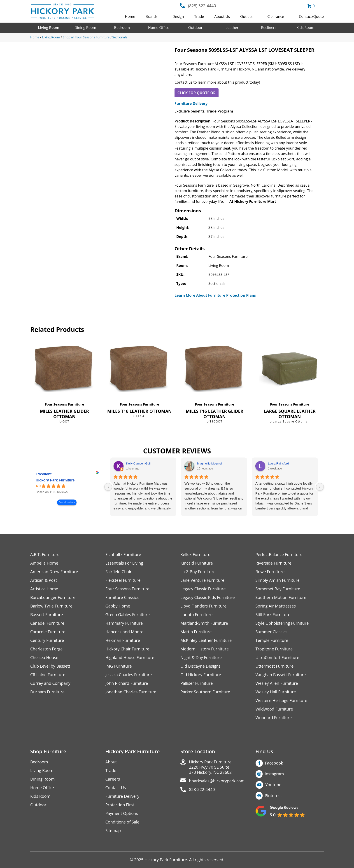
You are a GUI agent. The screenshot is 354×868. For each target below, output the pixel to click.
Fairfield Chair (119, 572)
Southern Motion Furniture (281, 597)
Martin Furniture (196, 632)
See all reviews (67, 503)
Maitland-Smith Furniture (204, 623)
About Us (222, 16)
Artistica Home (44, 589)
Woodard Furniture (274, 718)
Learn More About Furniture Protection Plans (215, 295)
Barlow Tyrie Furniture (51, 606)
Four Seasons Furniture (64, 404)
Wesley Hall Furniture (276, 692)
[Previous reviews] (108, 487)
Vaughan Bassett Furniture (281, 675)
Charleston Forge (46, 649)
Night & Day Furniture (201, 658)
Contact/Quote (311, 16)
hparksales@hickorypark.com (217, 781)
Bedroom (122, 28)
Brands (152, 16)
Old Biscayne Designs (200, 666)
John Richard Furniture (127, 683)
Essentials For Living (124, 563)
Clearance (276, 16)
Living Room (49, 28)
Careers (113, 779)
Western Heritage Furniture (281, 700)
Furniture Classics (122, 597)
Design (178, 16)
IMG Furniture (119, 666)
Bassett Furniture (47, 615)
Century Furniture (47, 640)
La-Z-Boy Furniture (198, 572)
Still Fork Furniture (273, 615)
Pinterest (273, 795)
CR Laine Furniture (48, 675)
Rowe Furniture (270, 572)
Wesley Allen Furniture (277, 683)
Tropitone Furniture (274, 649)
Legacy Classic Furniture (203, 589)
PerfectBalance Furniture (279, 555)
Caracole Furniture (48, 632)
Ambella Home (44, 563)
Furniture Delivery (191, 103)
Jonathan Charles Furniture (131, 692)
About (111, 762)
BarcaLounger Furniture (53, 597)
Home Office (159, 28)
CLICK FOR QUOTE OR (197, 93)
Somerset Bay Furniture (278, 589)
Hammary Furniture (124, 623)
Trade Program (220, 111)
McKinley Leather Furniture (206, 640)
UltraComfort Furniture (277, 658)
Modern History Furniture (205, 649)
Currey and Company (50, 683)
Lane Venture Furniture (202, 580)
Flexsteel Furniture (123, 580)
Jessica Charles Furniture (129, 675)
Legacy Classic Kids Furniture (208, 597)
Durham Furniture (47, 692)
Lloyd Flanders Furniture (203, 606)
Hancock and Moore (125, 632)
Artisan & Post (44, 580)
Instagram (274, 774)
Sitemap (113, 831)
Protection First (120, 805)
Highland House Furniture (130, 658)
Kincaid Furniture (197, 563)
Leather (232, 28)
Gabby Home (118, 606)
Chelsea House (44, 658)
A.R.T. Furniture (45, 555)
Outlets (246, 16)
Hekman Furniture (123, 640)
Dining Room (85, 28)
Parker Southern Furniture (205, 692)
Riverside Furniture (274, 563)
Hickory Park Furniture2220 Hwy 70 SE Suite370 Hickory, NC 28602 (210, 767)
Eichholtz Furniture (123, 555)
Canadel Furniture (47, 623)
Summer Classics (271, 632)
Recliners (269, 28)
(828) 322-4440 (202, 6)
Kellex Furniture (195, 555)
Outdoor (195, 28)
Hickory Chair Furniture (127, 649)
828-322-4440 (202, 789)
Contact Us (116, 788)
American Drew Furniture (54, 572)
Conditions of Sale (122, 822)
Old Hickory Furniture (201, 675)
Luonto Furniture (196, 615)
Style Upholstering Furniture (282, 623)
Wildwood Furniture (274, 709)
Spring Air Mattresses (276, 606)
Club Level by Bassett (50, 666)
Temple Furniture (272, 640)
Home (130, 16)
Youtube (274, 785)
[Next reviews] (320, 487)
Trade (199, 16)
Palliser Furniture (197, 683)
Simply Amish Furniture (278, 580)
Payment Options (122, 813)
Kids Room (305, 28)
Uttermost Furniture (275, 666)
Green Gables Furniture (128, 615)
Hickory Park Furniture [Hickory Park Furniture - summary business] (55, 480)
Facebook (274, 763)
